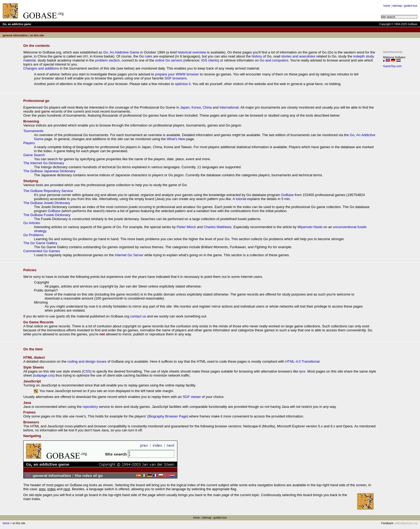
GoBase (287, 195)
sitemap (397, 6)
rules (148, 56)
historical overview (192, 52)
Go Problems (33, 235)
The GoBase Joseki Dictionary (47, 203)
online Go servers (169, 60)
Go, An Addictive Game (121, 52)
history (257, 56)
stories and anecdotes (298, 56)
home (387, 6)
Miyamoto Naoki (310, 227)
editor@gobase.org (406, 523)
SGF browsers (176, 78)
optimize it (183, 84)
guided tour (411, 6)
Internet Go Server (129, 255)
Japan (185, 107)
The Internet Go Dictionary (44, 163)
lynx (302, 371)
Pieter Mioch (186, 227)
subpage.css (44, 375)
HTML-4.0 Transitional (302, 361)
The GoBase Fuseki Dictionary (47, 215)
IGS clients (210, 60)
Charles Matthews (217, 227)
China (207, 107)
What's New (176, 139)
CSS (87, 371)
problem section (108, 60)
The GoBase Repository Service (48, 191)
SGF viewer (192, 397)
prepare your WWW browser (177, 74)
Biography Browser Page (168, 416)
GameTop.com (392, 66)
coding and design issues (87, 361)
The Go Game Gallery (40, 243)
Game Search (34, 155)
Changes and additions (41, 68)
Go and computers (274, 60)
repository (90, 407)
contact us (138, 316)
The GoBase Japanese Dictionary (49, 171)
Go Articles (32, 223)
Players (29, 143)
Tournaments (33, 131)
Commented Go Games (42, 251)
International (229, 107)
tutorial (241, 199)
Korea (196, 107)
